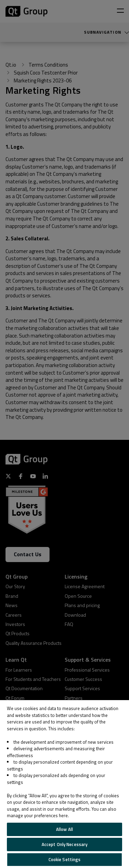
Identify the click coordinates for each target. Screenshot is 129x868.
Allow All (64, 829)
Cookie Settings (65, 859)
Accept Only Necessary (65, 844)
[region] (64, 784)
